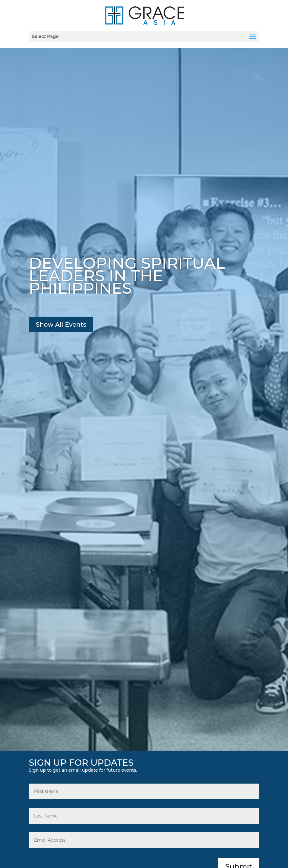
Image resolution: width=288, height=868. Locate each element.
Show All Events (61, 324)
